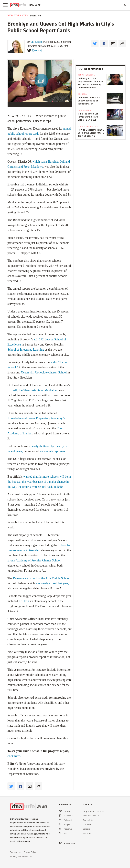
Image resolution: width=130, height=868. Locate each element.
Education (35, 16)
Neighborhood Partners (94, 811)
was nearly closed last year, (52, 583)
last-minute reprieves (52, 451)
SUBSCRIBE (67, 843)
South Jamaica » (86, 75)
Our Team (88, 824)
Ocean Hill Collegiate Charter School (44, 372)
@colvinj (37, 50)
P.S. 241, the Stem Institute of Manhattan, (33, 390)
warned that (31, 477)
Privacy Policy (30, 852)
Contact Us (88, 820)
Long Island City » (88, 126)
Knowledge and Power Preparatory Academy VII (37, 418)
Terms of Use (16, 852)
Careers (86, 829)
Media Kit (87, 833)
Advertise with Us (91, 816)
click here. (14, 756)
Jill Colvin (37, 42)
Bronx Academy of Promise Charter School (34, 560)
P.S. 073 (24, 601)
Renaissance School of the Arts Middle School (41, 578)
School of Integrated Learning (26, 350)
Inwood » (83, 94)
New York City (18, 15)
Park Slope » (84, 110)
